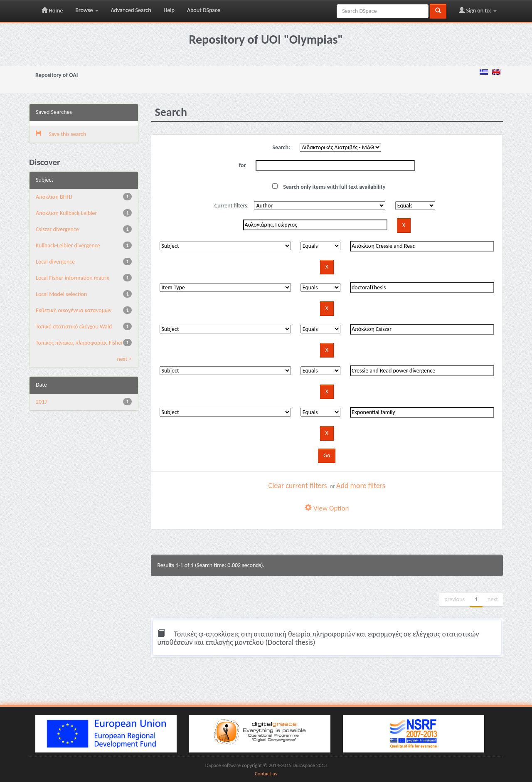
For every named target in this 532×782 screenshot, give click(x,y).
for (243, 165)
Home (52, 10)
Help (169, 10)
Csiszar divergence (57, 229)
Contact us (266, 773)
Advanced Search (131, 10)
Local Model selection (61, 294)
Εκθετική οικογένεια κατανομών (74, 310)
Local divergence (55, 262)
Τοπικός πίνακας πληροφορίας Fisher (79, 343)
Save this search (61, 134)
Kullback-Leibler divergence (68, 245)
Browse (87, 10)
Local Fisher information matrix (72, 278)
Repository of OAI (57, 75)
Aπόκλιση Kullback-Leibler (66, 213)
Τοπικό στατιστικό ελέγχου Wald (74, 327)
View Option (327, 508)
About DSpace (204, 10)
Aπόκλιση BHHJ (54, 197)
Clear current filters (298, 486)
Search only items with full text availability (329, 187)
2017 (42, 402)
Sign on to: (478, 10)
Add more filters (361, 486)
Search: (281, 147)
